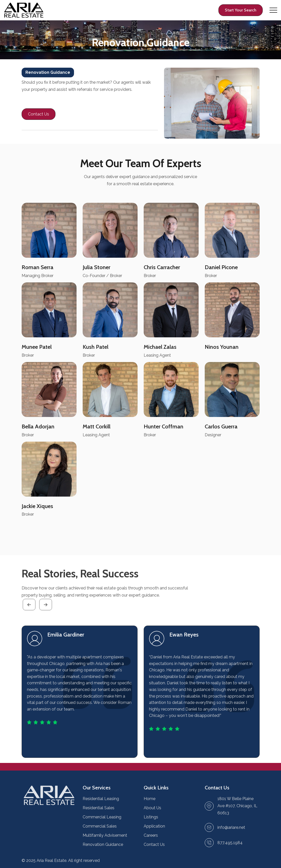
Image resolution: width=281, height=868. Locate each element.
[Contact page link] (39, 114)
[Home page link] (24, 10)
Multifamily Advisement (105, 835)
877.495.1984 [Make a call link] (230, 843)
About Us (152, 808)
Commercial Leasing (102, 817)
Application (154, 826)
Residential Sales (99, 808)
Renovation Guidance (103, 844)
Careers (151, 835)
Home (150, 799)
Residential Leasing (101, 799)
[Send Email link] (231, 828)
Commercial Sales (100, 826)
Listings (151, 817)
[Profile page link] (241, 10)
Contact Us (154, 844)
